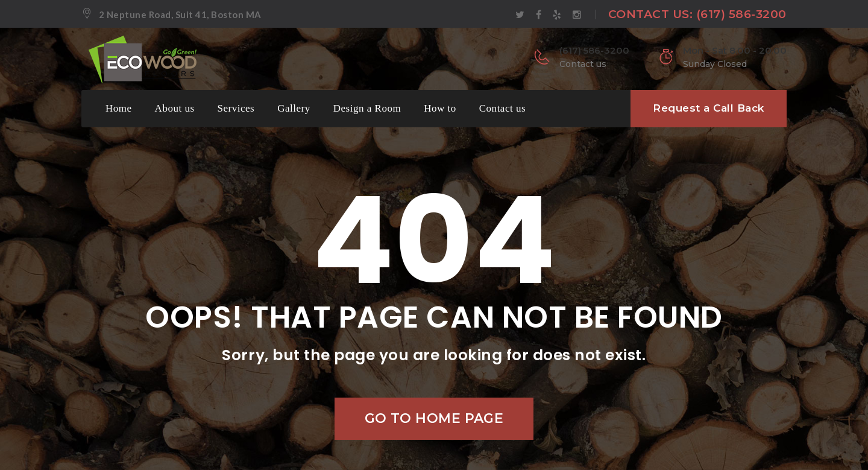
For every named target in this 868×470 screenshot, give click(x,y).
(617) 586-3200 (741, 14)
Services (236, 108)
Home (119, 108)
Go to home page (434, 418)
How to (440, 108)
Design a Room (367, 108)
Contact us (502, 108)
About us (175, 108)
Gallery (294, 108)
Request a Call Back (709, 108)
